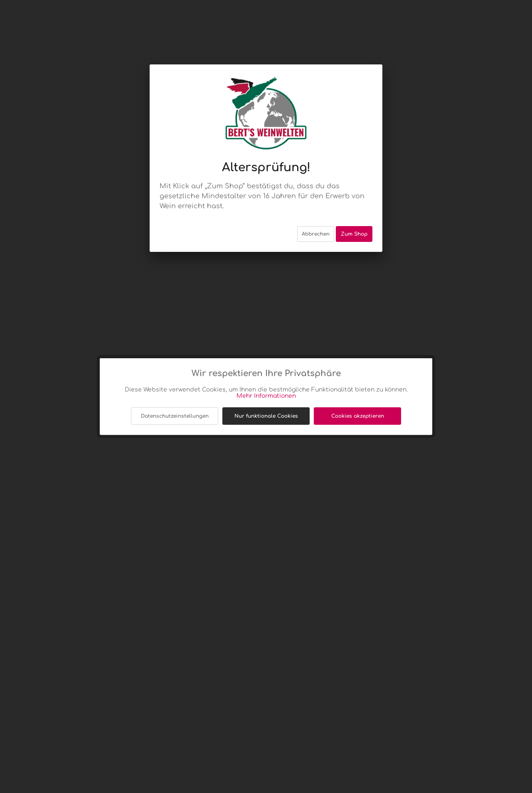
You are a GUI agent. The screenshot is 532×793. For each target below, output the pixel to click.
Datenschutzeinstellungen (175, 416)
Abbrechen (316, 226)
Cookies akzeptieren (358, 416)
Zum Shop (354, 226)
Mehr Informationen (266, 396)
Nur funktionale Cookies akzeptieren (266, 419)
